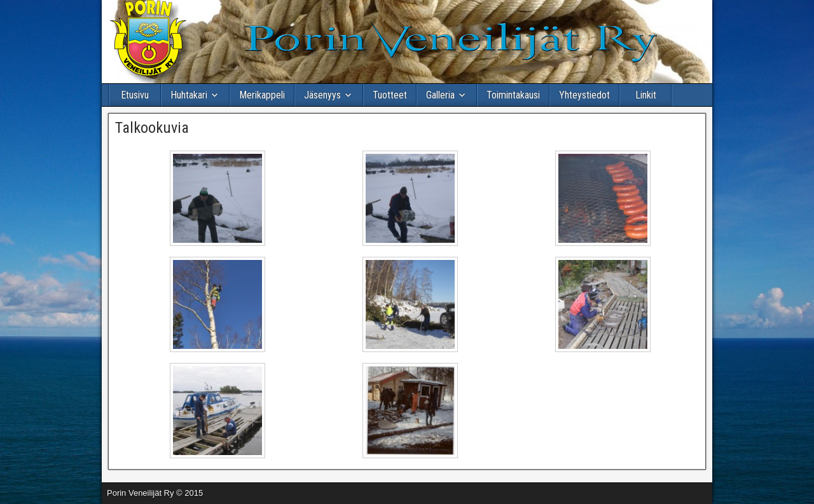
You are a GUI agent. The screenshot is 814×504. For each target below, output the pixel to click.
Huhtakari (189, 95)
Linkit (646, 95)
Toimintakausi (513, 95)
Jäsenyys (322, 95)
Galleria (440, 95)
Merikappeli (262, 95)
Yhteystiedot (584, 95)
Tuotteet (390, 95)
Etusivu (135, 95)
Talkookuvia (152, 128)
